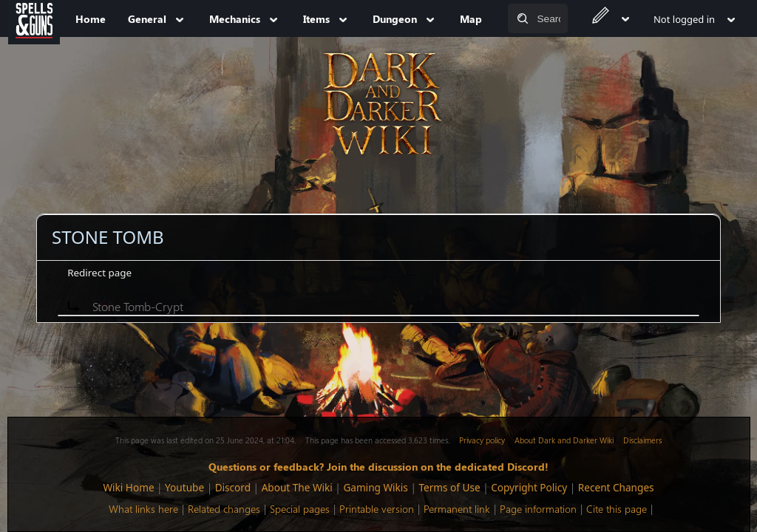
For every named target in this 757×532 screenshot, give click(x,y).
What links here (143, 509)
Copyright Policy (529, 487)
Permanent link (457, 509)
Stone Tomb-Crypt (138, 306)
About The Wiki (297, 487)
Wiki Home (128, 487)
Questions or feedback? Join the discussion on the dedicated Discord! (378, 466)
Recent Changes (616, 487)
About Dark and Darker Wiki (564, 440)
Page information (538, 509)
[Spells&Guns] (34, 18)
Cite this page (617, 509)
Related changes (224, 509)
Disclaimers (642, 440)
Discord (233, 487)
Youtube (184, 487)
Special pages (300, 509)
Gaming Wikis (375, 487)
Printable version (377, 509)
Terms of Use (449, 487)
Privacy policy (482, 440)
